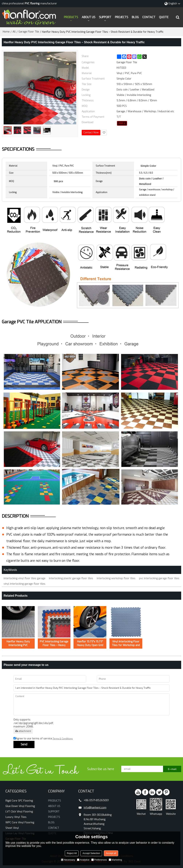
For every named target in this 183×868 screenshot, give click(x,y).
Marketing (115, 860)
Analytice (83, 860)
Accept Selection (91, 853)
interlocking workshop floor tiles (116, 578)
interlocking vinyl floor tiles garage (25, 578)
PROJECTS (122, 17)
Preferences (99, 860)
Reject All (72, 853)
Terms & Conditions (63, 739)
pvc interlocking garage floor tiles (159, 578)
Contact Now (91, 132)
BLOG (135, 17)
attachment (23, 731)
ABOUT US (89, 17)
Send (24, 744)
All (14, 32)
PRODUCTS (71, 17)
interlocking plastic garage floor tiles (71, 578)
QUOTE (164, 17)
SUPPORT (105, 17)
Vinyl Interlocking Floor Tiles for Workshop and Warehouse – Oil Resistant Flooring (126, 644)
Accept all (111, 853)
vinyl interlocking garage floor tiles (25, 584)
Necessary (68, 860)
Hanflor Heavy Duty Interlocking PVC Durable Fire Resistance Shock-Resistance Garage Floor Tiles (18, 644)
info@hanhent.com (95, 808)
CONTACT (149, 17)
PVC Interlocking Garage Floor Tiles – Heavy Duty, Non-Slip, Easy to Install (54, 644)
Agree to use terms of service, (43, 739)
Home (6, 32)
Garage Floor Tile (29, 32)
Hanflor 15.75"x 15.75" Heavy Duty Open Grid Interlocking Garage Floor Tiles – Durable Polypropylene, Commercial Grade (90, 644)
